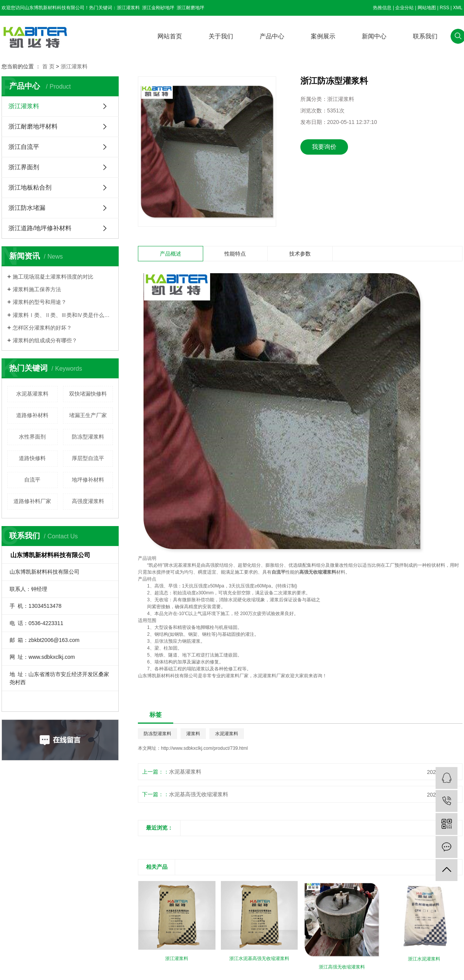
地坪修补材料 (88, 480)
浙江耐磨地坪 (191, 8)
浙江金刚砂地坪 (158, 8)
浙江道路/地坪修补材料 (40, 228)
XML (458, 8)
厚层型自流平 (88, 458)
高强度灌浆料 (88, 501)
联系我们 (425, 36)
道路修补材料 (32, 415)
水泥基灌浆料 (32, 394)
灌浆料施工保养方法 (37, 289)
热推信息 (382, 8)
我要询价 (324, 147)
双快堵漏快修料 (88, 394)
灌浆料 (189, 565)
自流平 (32, 480)
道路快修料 (32, 458)
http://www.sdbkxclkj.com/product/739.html (204, 748)
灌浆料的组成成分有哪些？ (45, 340)
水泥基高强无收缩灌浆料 (199, 794)
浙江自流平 (24, 147)
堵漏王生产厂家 (88, 415)
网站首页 (170, 36)
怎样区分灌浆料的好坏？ (42, 328)
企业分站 (404, 8)
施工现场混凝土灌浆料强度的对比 (53, 277)
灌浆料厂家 (237, 676)
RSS (445, 8)
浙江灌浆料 (128, 8)
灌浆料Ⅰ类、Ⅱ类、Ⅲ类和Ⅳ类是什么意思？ (63, 315)
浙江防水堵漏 (27, 208)
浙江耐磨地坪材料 (33, 126)
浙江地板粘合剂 (30, 187)
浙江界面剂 (24, 167)
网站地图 (427, 8)
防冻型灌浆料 (88, 437)
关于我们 (221, 36)
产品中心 (272, 36)
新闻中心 (374, 36)
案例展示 (323, 36)
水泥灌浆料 (227, 734)
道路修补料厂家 (32, 501)
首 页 (48, 66)
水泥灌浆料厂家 (269, 676)
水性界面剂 (32, 437)
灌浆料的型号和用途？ (40, 302)
